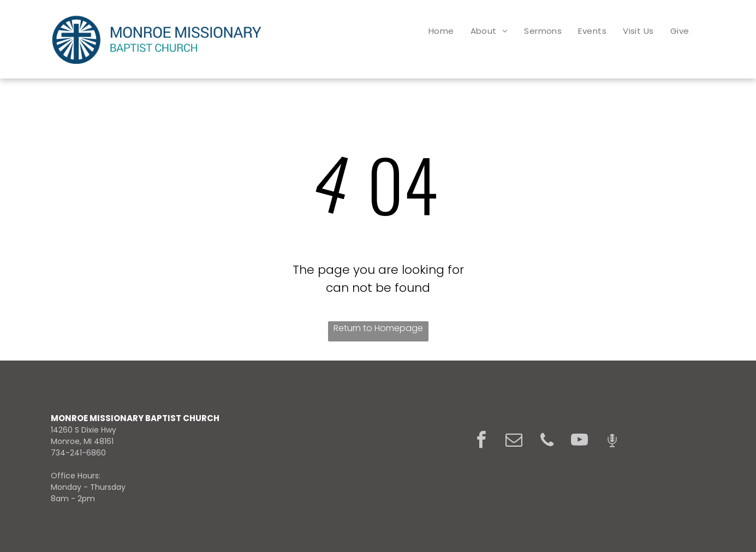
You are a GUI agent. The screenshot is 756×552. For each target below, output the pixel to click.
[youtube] (580, 442)
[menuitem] (441, 31)
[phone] (547, 442)
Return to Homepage (378, 328)
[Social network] (612, 442)
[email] (514, 442)
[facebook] (481, 442)
